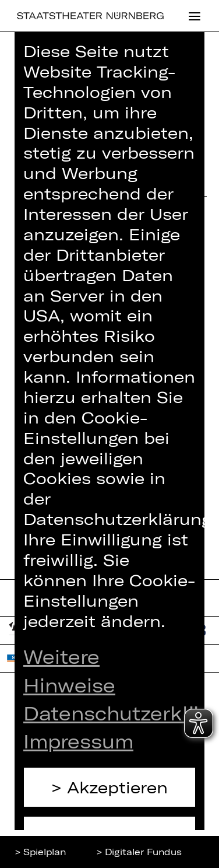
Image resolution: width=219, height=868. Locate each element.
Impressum (78, 741)
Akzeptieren (117, 787)
